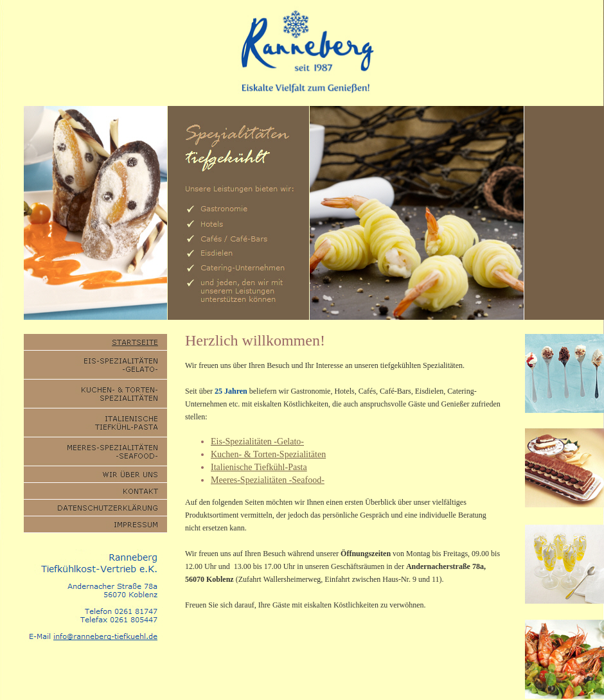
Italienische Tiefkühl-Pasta (259, 467)
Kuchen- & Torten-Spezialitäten (268, 454)
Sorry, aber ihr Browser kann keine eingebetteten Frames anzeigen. (417, 213)
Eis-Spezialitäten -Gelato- (257, 442)
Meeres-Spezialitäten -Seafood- (268, 480)
